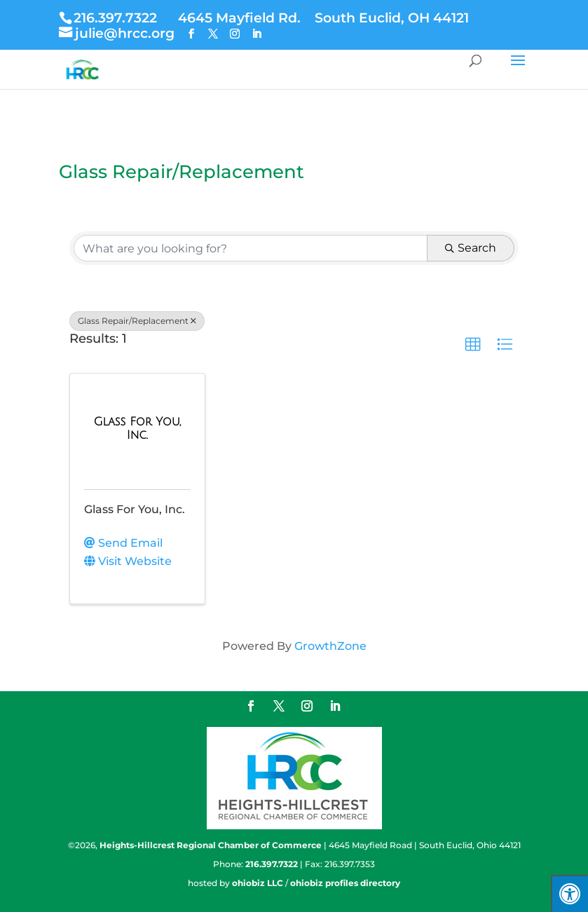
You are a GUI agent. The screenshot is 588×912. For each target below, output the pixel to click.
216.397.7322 (115, 18)
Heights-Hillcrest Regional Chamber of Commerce (211, 845)
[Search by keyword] (251, 248)
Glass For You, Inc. (135, 509)
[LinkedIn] (257, 34)
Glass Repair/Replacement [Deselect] (137, 321)
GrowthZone (330, 646)
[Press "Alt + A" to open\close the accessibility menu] (569, 893)
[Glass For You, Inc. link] (137, 429)
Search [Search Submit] (471, 248)
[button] (473, 345)
